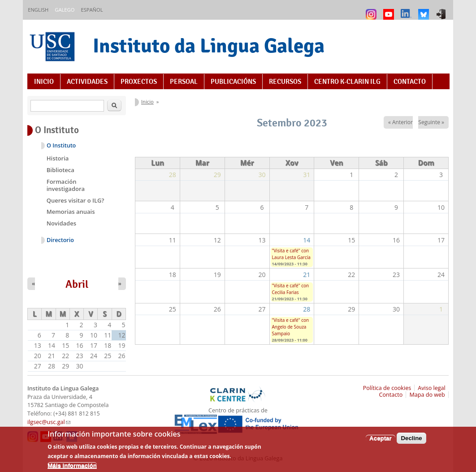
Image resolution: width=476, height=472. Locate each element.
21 (307, 275)
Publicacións (233, 82)
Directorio (60, 240)
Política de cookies (387, 388)
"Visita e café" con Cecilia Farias (291, 289)
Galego (65, 10)
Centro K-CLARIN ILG (347, 82)
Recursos (285, 82)
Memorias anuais (71, 212)
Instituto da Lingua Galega (209, 45)
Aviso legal (432, 388)
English (38, 10)
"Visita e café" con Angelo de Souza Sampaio (291, 327)
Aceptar (381, 442)
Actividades (87, 82)
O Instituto (61, 145)
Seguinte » (431, 122)
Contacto (410, 82)
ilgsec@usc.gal (49, 422)
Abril (77, 284)
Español (92, 10)
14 (307, 240)
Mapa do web (427, 395)
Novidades (61, 223)
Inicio (44, 82)
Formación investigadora (66, 185)
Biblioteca (61, 170)
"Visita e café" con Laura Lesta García (291, 254)
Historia (58, 158)
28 (307, 309)
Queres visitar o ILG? (76, 200)
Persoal (184, 82)
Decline (411, 442)
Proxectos (139, 82)
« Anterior (400, 122)
